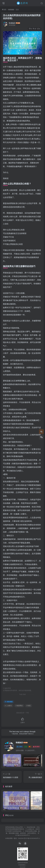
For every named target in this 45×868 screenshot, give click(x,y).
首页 (4, 10)
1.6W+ (20, 747)
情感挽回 (12, 23)
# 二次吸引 (8, 706)
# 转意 (29, 706)
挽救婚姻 (11, 10)
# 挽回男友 (19, 706)
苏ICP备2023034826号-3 (32, 838)
